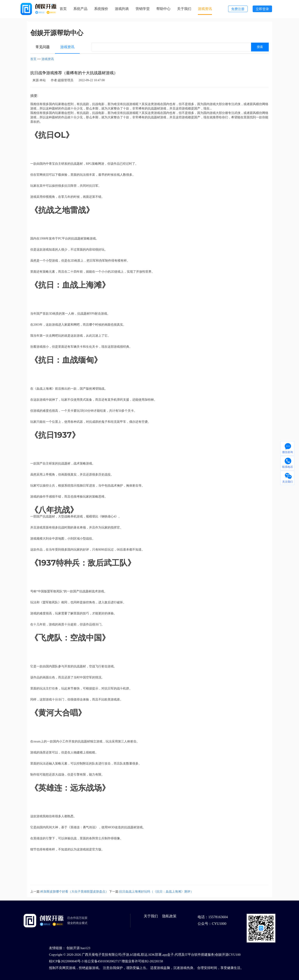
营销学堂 (143, 9)
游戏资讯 (205, 9)
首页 (63, 9)
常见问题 (43, 47)
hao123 (85, 948)
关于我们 (184, 9)
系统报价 (101, 9)
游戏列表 (122, 9)
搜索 (260, 47)
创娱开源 (73, 948)
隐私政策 (169, 916)
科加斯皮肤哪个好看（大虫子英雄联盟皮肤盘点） (74, 892)
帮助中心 (163, 9)
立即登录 (262, 9)
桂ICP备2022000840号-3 (66, 961)
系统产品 (80, 9)
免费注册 (238, 9)
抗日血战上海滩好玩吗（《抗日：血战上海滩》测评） (156, 892)
